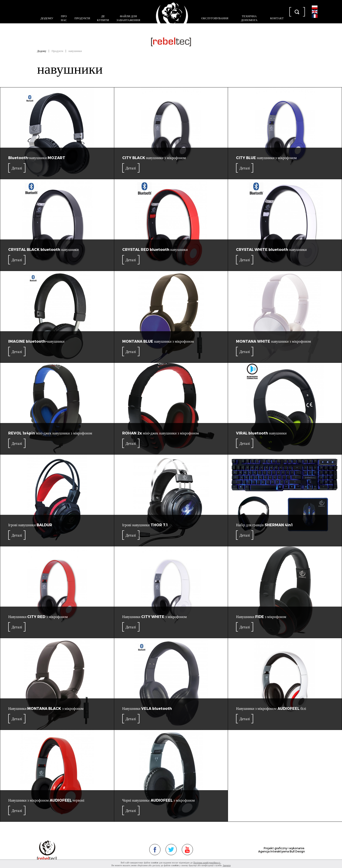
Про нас (64, 18)
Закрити (227, 865)
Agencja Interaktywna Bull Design (282, 851)
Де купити (103, 18)
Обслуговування (215, 18)
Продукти (82, 18)
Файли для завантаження (128, 18)
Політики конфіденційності (207, 863)
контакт (277, 18)
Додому (47, 18)
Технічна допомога (249, 18)
